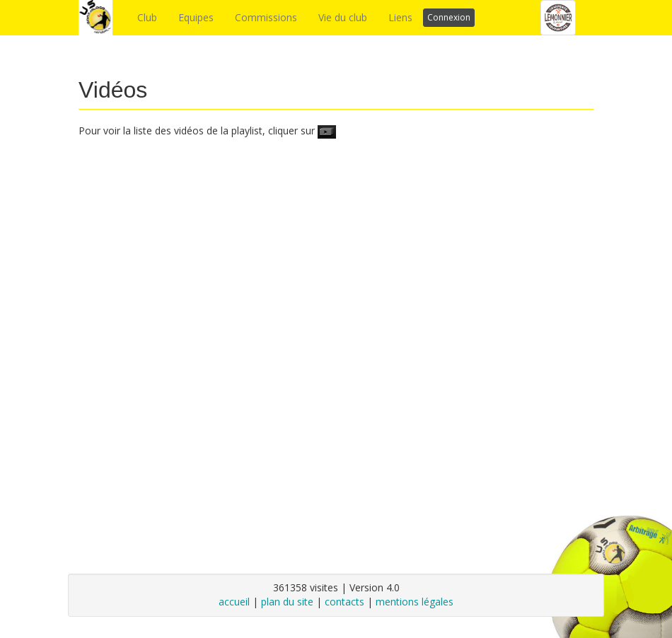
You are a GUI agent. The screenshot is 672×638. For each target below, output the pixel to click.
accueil (234, 602)
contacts (344, 602)
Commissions (266, 17)
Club (147, 17)
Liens (400, 17)
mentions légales (415, 602)
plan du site (287, 602)
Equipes (196, 17)
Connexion (449, 17)
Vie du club (343, 17)
